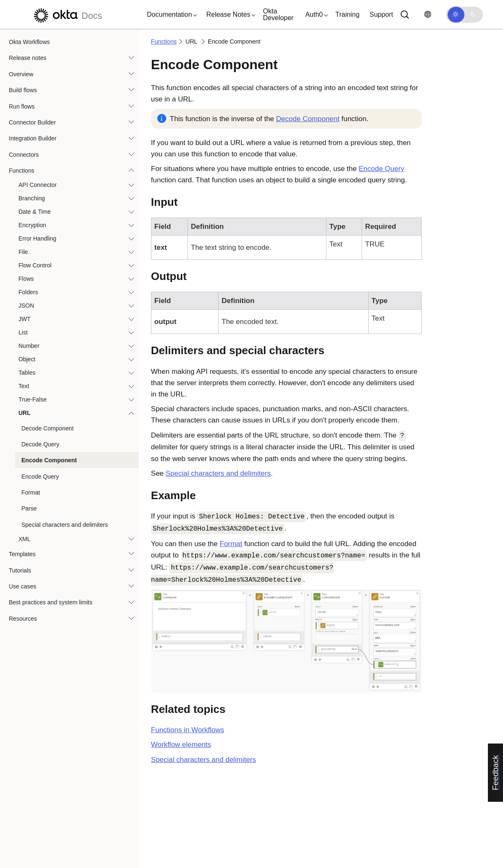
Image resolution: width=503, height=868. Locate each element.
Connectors (24, 155)
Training (348, 14)
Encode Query (40, 477)
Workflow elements (181, 745)
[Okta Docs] (67, 14)
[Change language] (427, 14)
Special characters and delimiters (65, 525)
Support (381, 14)
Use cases (22, 586)
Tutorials (20, 570)
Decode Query (40, 444)
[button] (170, 15)
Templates (22, 554)
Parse (29, 508)
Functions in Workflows (188, 730)
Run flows (22, 106)
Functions (22, 171)
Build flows (23, 90)
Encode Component (49, 460)
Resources (23, 619)
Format (31, 492)
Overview (21, 74)
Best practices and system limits (51, 602)
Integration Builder (33, 138)
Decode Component (48, 428)
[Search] (405, 15)
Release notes (28, 58)
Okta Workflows (29, 42)
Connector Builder (32, 122)
